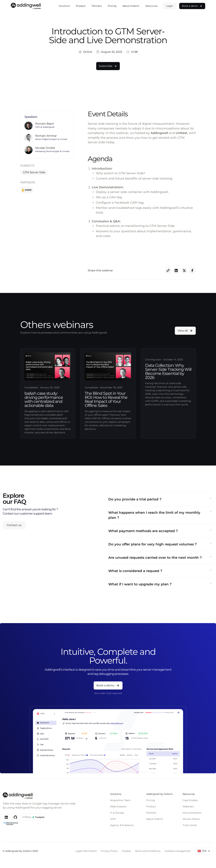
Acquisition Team (120, 800)
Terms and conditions (148, 851)
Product (81, 6)
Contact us (14, 525)
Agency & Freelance (122, 825)
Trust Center (190, 825)
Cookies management (178, 851)
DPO (113, 819)
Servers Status (191, 819)
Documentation (192, 813)
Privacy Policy (109, 851)
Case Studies (190, 800)
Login (170, 6)
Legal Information (86, 851)
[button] (64, 6)
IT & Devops (117, 813)
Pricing (112, 6)
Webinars (188, 806)
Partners (97, 6)
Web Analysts (118, 806)
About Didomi (131, 6)
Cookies (126, 851)
